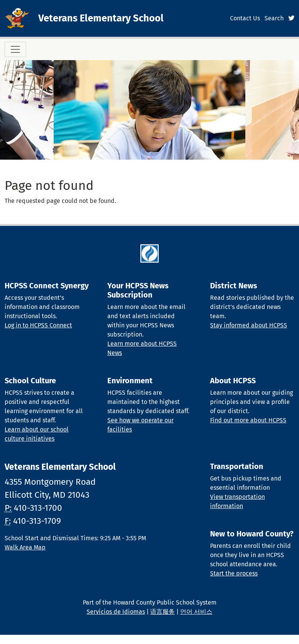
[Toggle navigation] (15, 49)
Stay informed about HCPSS (249, 325)
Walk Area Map (25, 547)
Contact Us (245, 18)
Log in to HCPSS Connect (38, 325)
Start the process (234, 573)
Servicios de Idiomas (116, 612)
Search (274, 18)
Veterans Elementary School (101, 18)
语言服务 (163, 612)
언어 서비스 (196, 612)
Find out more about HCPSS (248, 420)
